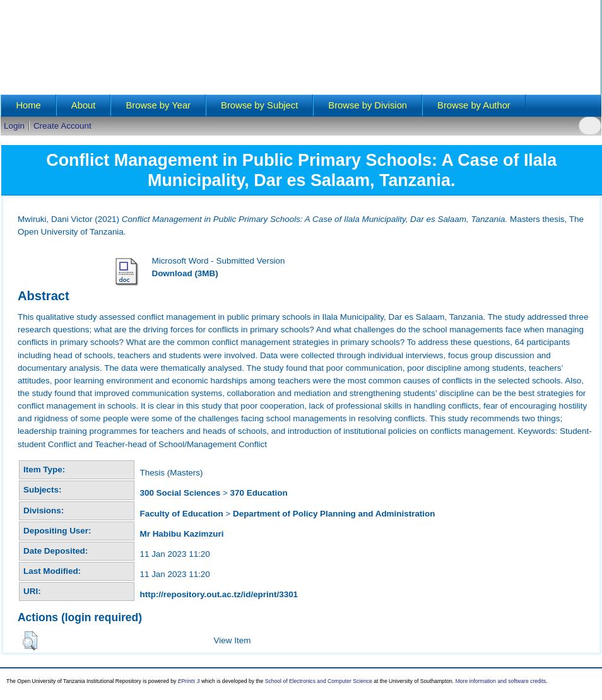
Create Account (62, 126)
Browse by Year (158, 105)
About (84, 105)
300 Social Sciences (180, 493)
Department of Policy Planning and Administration (334, 514)
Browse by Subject (259, 105)
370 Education (259, 493)
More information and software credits (501, 681)
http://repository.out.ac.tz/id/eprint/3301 (219, 594)
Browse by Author (474, 105)
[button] (30, 641)
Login (14, 126)
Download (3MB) (185, 273)
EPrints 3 (189, 681)
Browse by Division (368, 105)
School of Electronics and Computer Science (319, 681)
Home (28, 105)
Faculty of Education (181, 514)
